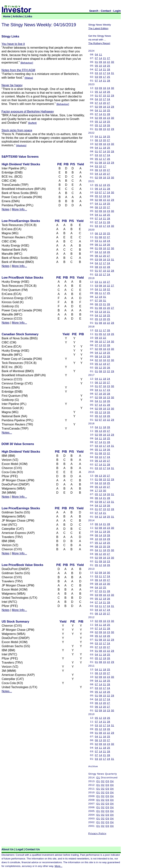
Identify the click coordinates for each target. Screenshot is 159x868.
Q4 (112, 781)
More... (58, 866)
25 (109, 66)
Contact (106, 11)
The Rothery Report (99, 43)
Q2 (103, 781)
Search (94, 11)
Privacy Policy (97, 833)
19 (104, 66)
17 (104, 73)
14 (101, 58)
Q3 (107, 781)
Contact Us (33, 849)
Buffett (32, 123)
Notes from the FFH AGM (18, 70)
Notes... (7, 433)
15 (104, 96)
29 (112, 96)
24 (109, 73)
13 (101, 103)
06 (96, 140)
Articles (18, 16)
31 (112, 73)
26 (109, 92)
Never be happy (12, 85)
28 (109, 69)
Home (7, 16)
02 (96, 107)
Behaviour (27, 63)
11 (101, 55)
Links (29, 16)
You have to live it (13, 44)
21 (104, 58)
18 (104, 136)
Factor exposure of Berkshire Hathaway (28, 112)
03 (96, 73)
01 (96, 62)
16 (104, 62)
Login (117, 11)
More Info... (19, 209)
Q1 (98, 778)
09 (101, 62)
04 (96, 55)
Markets (21, 145)
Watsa (29, 78)
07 (96, 58)
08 (101, 129)
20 (104, 103)
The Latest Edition (98, 28)
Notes (6, 209)
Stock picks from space (17, 130)
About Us (8, 849)
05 (96, 66)
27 (109, 58)
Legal (19, 849)
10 (101, 66)
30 (112, 62)
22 (109, 62)
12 (101, 92)
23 (109, 107)
